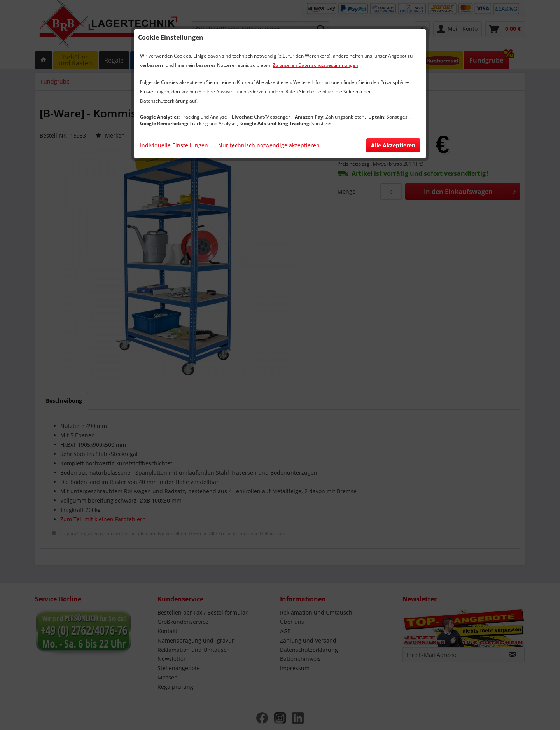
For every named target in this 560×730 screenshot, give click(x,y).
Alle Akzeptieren (393, 145)
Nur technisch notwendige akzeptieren (269, 145)
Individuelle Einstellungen (174, 145)
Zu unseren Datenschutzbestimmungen (315, 65)
